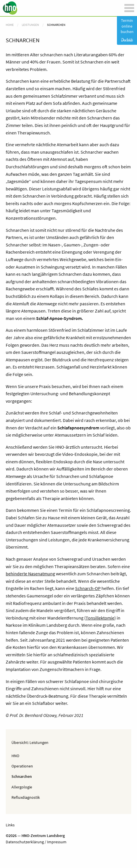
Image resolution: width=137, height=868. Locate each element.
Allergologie (22, 787)
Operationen (22, 766)
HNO (15, 756)
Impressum (56, 842)
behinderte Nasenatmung (30, 574)
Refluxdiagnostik (26, 797)
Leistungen (39, 742)
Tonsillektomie (100, 618)
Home (10, 25)
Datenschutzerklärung (25, 842)
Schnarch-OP (88, 588)
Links (10, 825)
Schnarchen (22, 776)
